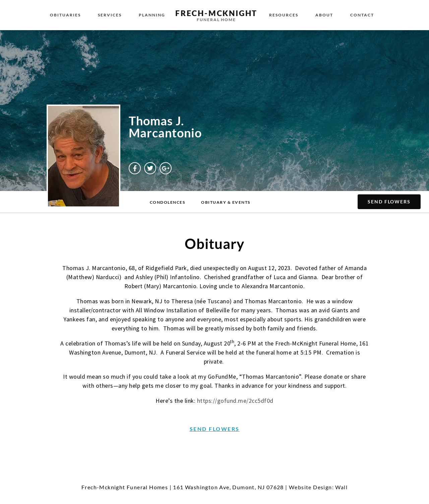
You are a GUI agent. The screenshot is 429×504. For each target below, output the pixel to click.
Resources (284, 15)
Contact (362, 15)
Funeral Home (216, 20)
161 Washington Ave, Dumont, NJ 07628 (228, 487)
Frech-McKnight (216, 13)
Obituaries (65, 15)
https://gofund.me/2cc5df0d (235, 401)
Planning (152, 15)
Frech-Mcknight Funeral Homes (125, 487)
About (324, 15)
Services (110, 15)
